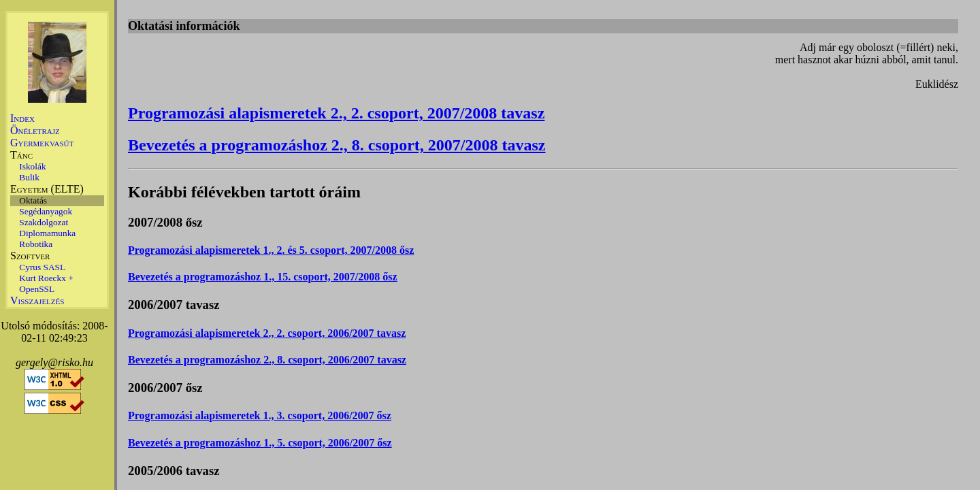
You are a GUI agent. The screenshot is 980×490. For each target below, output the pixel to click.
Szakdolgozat (44, 222)
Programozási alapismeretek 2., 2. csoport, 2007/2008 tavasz (336, 113)
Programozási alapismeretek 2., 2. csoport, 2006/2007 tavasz (267, 333)
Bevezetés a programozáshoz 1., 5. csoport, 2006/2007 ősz (260, 443)
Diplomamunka (47, 233)
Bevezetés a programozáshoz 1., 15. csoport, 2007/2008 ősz (263, 277)
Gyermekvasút (42, 143)
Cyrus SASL (42, 267)
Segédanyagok (46, 211)
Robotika (36, 244)
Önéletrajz (35, 130)
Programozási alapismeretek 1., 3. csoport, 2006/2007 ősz (260, 415)
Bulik (29, 177)
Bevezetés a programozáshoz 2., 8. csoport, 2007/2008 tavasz (337, 145)
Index (22, 118)
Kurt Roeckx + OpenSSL (46, 283)
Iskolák (32, 166)
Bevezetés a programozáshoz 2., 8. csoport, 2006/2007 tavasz (267, 360)
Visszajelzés (37, 300)
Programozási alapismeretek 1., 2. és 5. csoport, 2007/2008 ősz (271, 250)
